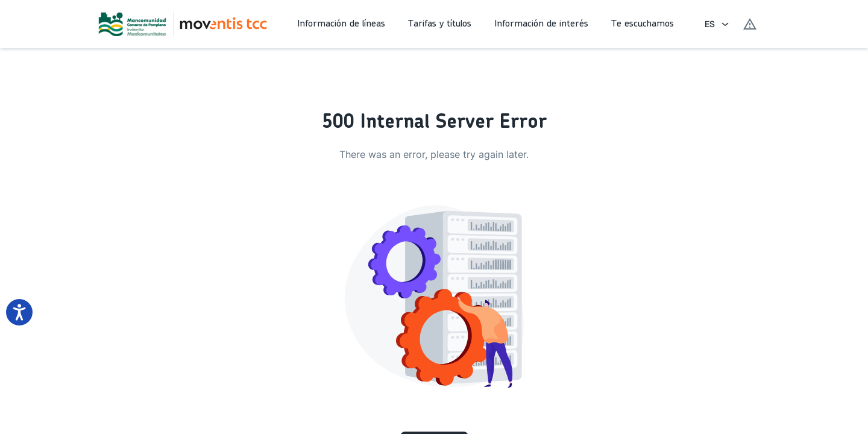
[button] (343, 24)
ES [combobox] (710, 24)
